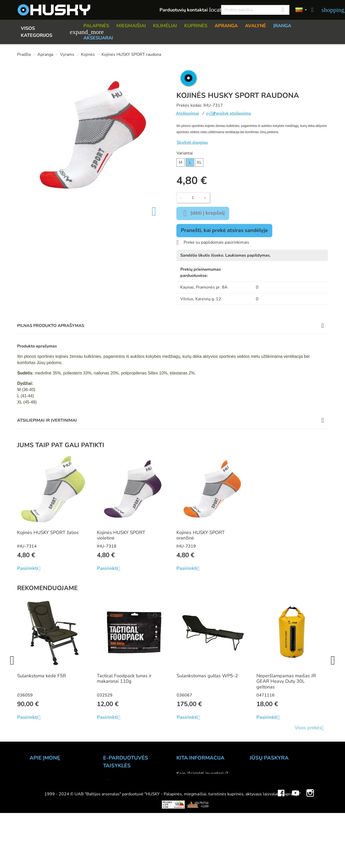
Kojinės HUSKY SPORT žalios (48, 532)
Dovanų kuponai (193, 837)
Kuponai (258, 809)
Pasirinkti (31, 569)
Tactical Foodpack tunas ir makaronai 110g (124, 679)
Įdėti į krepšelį (203, 213)
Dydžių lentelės (193, 809)
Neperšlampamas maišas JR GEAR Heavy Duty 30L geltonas (286, 681)
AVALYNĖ (256, 26)
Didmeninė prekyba (50, 795)
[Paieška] (255, 10)
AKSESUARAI (98, 38)
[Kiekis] (193, 198)
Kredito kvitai (263, 795)
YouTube (296, 850)
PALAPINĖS (96, 26)
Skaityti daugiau (192, 142)
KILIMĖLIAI (165, 26)
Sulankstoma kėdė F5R (42, 676)
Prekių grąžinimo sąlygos (129, 802)
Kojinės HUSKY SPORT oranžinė (201, 535)
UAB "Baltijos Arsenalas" (56, 774)
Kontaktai (39, 781)
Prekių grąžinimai (267, 781)
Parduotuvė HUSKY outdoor (59, 788)
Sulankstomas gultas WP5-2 (207, 676)
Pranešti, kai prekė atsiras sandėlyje (224, 230)
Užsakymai (261, 788)
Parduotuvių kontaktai (187, 10)
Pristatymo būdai (121, 795)
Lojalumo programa (197, 830)
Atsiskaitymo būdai (123, 788)
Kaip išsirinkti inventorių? (202, 774)
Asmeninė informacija (272, 774)
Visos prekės (311, 728)
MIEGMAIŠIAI (131, 26)
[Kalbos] (301, 10)
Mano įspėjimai (265, 816)
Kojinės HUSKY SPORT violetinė (121, 535)
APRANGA (226, 26)
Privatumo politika (122, 809)
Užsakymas (115, 781)
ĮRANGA (282, 26)
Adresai (258, 802)
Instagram (310, 850)
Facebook (281, 850)
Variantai (185, 153)
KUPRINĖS (196, 26)
